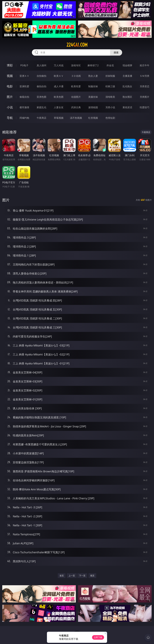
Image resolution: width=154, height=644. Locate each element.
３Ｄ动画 (76, 76)
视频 (10, 76)
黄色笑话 (127, 107)
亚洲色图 (42, 97)
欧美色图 (59, 97)
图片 (10, 97)
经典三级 (110, 86)
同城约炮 (24, 118)
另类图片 (145, 97)
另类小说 (110, 107)
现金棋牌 (127, 65)
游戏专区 (76, 65)
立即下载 (98, 637)
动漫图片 (76, 97)
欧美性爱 (76, 86)
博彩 (10, 65)
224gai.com (77, 45)
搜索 (116, 52)
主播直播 (127, 76)
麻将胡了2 (93, 65)
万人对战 (59, 65)
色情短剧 (110, 118)
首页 (62, 576)
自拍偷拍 (42, 76)
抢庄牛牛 (145, 65)
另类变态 (145, 86)
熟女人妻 (93, 76)
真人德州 (42, 65)
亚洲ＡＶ (24, 76)
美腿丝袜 (93, 97)
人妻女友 (59, 107)
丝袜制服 (110, 76)
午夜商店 (42, 118)
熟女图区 (127, 97)
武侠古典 (76, 107)
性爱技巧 (145, 107)
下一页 (82, 576)
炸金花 (110, 65)
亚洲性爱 (24, 86)
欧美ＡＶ (59, 76)
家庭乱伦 (42, 107)
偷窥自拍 (24, 97)
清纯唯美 (110, 97)
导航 (10, 118)
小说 (10, 107)
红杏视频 (93, 118)
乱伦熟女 (127, 86)
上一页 (72, 576)
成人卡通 (59, 86)
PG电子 (24, 65)
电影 (10, 86)
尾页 (92, 576)
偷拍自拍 (42, 86)
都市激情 (24, 107)
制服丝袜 (93, 86)
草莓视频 (59, 118)
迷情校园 (93, 107)
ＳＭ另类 (145, 76)
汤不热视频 (76, 118)
